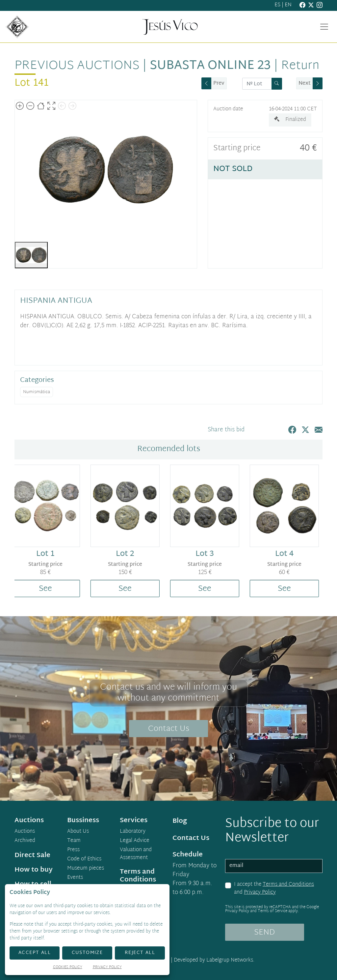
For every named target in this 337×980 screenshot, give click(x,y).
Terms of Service (272, 911)
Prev (219, 84)
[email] (274, 866)
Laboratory (133, 832)
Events (75, 878)
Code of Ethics (84, 859)
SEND (264, 933)
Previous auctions (77, 66)
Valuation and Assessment (136, 854)
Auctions (25, 832)
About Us (78, 832)
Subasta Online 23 (210, 66)
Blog (180, 821)
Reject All (140, 953)
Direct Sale (32, 855)
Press (73, 850)
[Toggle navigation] (324, 27)
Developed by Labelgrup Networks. (214, 960)
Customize (87, 953)
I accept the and (274, 889)
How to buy (34, 870)
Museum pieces (86, 869)
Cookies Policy (68, 968)
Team (74, 841)
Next (305, 84)
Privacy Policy (260, 893)
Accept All (35, 953)
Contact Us (169, 729)
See (49, 589)
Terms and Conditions (288, 885)
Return (300, 66)
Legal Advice (135, 841)
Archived (25, 841)
